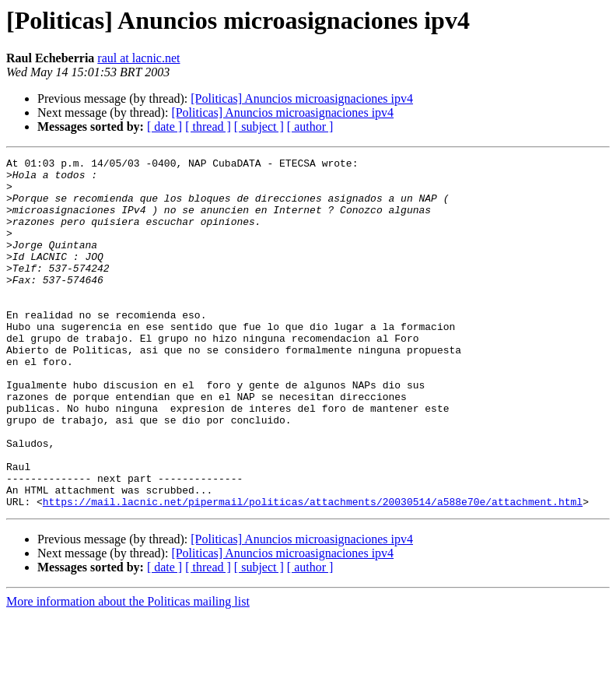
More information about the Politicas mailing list (128, 671)
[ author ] (310, 126)
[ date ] (164, 126)
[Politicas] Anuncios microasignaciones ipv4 (302, 98)
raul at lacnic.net (138, 58)
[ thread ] (208, 126)
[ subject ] (259, 126)
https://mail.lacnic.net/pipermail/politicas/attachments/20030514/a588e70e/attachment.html (313, 571)
